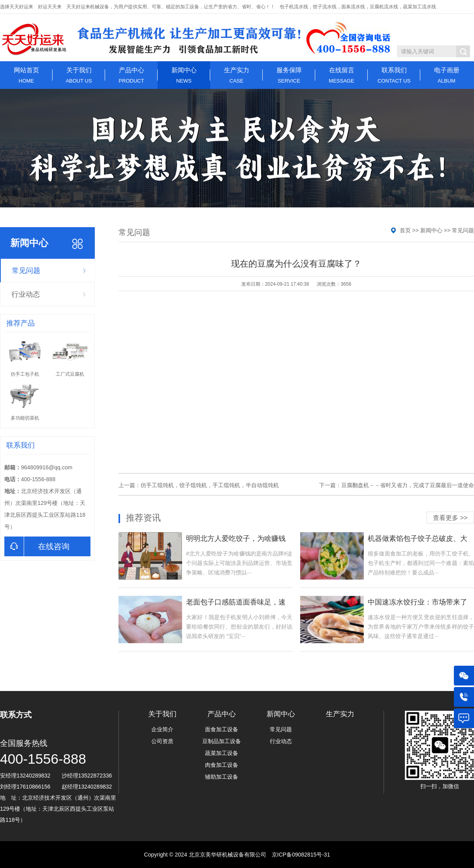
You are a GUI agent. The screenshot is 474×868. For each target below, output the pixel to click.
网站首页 (26, 75)
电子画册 (447, 75)
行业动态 (26, 294)
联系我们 (394, 75)
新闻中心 (184, 75)
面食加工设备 (222, 729)
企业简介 (162, 729)
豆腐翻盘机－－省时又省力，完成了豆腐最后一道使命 (408, 485)
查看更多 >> (450, 518)
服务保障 (289, 75)
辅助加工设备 (222, 777)
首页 (405, 230)
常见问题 (26, 271)
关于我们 (79, 75)
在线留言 (341, 75)
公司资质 (162, 741)
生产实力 (236, 75)
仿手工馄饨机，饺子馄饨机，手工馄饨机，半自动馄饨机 (210, 485)
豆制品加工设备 (222, 741)
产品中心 (131, 75)
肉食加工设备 (222, 765)
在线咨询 (37, 546)
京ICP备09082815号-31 (301, 855)
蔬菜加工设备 (222, 753)
